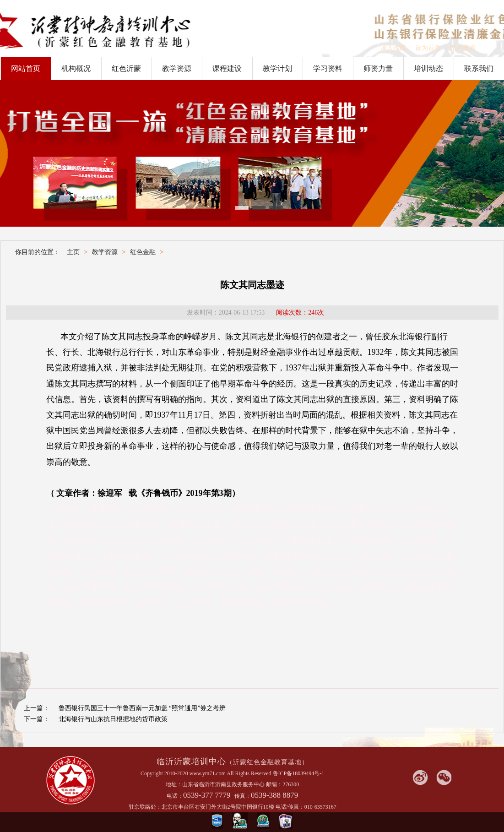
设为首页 (428, 48)
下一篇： (37, 719)
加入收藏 (393, 48)
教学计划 (277, 68)
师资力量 (378, 68)
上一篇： (37, 708)
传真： (243, 796)
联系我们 (479, 68)
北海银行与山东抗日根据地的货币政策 (113, 719)
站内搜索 (463, 48)
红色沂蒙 (126, 68)
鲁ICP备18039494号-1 (299, 773)
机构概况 (76, 68)
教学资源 (177, 68)
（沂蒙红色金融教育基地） (267, 762)
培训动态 (428, 68)
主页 (73, 252)
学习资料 (328, 68)
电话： (175, 796)
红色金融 (143, 252)
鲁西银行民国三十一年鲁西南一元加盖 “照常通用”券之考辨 (142, 708)
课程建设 (227, 68)
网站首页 (26, 68)
